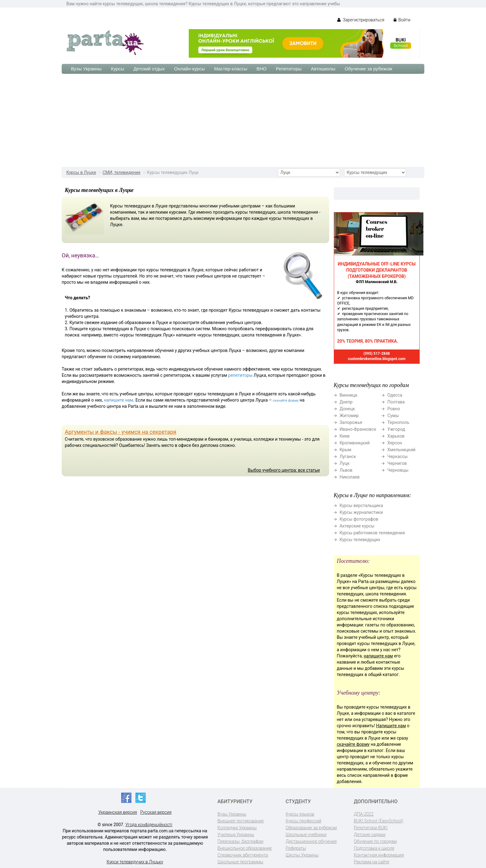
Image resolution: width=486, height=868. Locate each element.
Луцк (345, 463)
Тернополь (398, 422)
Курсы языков (300, 814)
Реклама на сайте (372, 862)
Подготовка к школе (374, 848)
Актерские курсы (357, 526)
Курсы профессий (304, 821)
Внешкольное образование (245, 848)
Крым (346, 450)
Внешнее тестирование (241, 821)
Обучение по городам (376, 841)
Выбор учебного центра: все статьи (284, 470)
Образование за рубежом (311, 828)
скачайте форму (286, 401)
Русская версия (156, 812)
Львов (346, 470)
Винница (349, 395)
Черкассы (398, 456)
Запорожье (351, 422)
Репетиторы (289, 69)
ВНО (261, 69)
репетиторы (240, 375)
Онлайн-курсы (190, 69)
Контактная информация (379, 855)
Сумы (393, 416)
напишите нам (118, 400)
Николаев (350, 477)
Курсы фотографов (359, 519)
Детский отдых (149, 69)
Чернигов (397, 463)
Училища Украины (236, 835)
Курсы (118, 69)
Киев (345, 436)
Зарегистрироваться (361, 20)
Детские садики (370, 835)
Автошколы (323, 69)
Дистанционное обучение (311, 841)
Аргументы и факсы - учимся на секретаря (121, 432)
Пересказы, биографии (241, 841)
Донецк (347, 409)
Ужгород (396, 429)
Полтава (396, 402)
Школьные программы (241, 862)
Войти (402, 20)
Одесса (395, 395)
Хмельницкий (401, 450)
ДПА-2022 (364, 814)
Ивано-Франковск (358, 429)
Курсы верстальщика (361, 505)
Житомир (349, 416)
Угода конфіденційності (149, 825)
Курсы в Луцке (81, 172)
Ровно (394, 409)
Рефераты (296, 848)
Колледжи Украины (237, 828)
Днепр (346, 402)
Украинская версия (118, 812)
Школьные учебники (306, 835)
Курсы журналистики (361, 512)
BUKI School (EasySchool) (379, 821)
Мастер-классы (231, 69)
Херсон (395, 443)
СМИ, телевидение (122, 172)
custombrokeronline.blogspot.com (377, 359)
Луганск (348, 456)
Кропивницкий (355, 443)
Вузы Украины (86, 69)
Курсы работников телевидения (372, 533)
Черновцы (398, 470)
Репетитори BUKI (371, 828)
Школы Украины (302, 855)
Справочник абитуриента (243, 855)
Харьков (396, 436)
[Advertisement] (243, 120)
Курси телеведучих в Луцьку (135, 862)
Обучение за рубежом (368, 69)
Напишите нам (391, 726)
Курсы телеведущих (360, 540)
